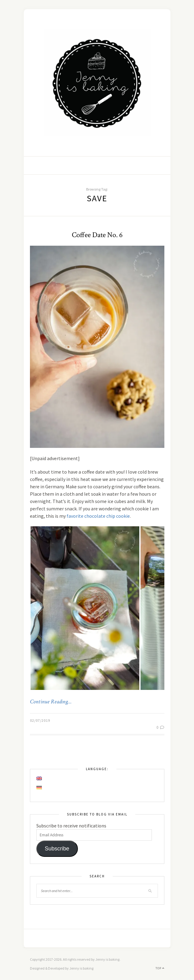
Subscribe (57, 849)
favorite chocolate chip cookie (98, 516)
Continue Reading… (51, 702)
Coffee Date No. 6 (97, 235)
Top (160, 968)
